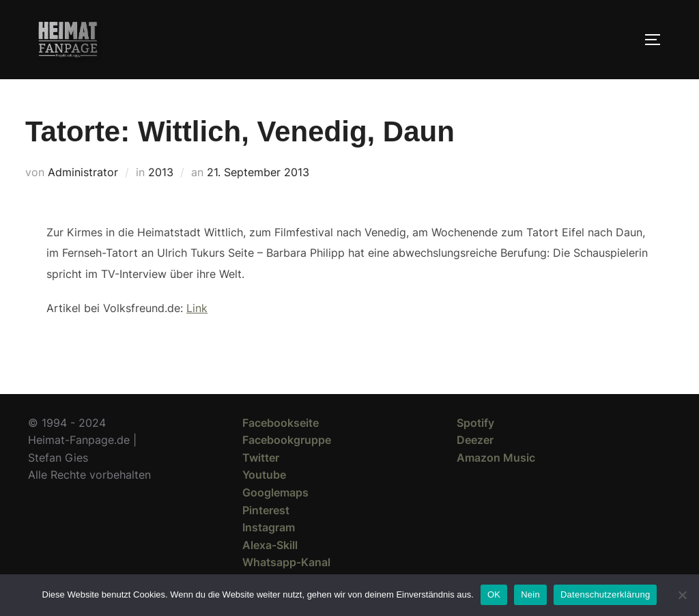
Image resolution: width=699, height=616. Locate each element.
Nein (530, 594)
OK (494, 594)
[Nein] (682, 595)
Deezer (475, 440)
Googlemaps (275, 492)
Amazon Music (496, 458)
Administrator (83, 172)
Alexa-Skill (270, 545)
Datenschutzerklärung (605, 594)
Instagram (269, 527)
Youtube (264, 475)
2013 (161, 172)
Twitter (261, 458)
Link (197, 308)
